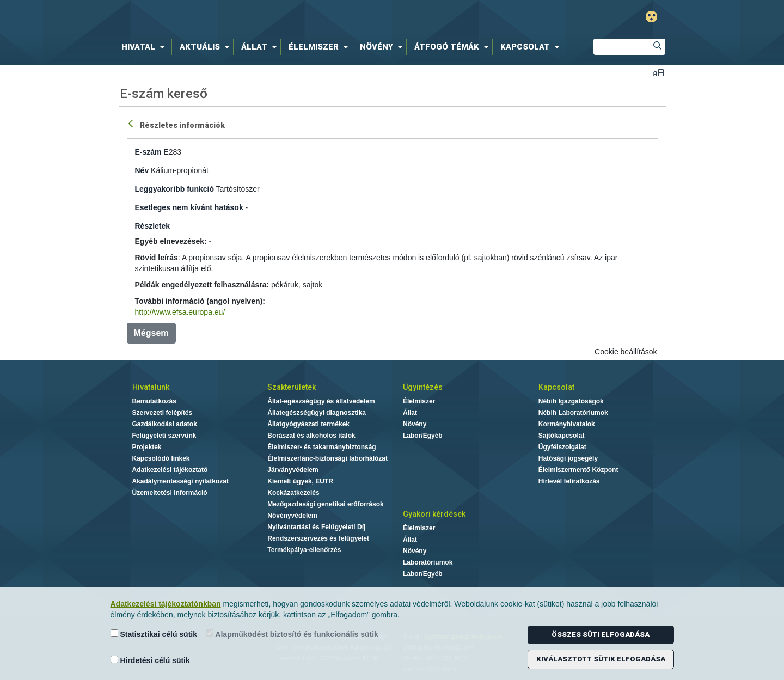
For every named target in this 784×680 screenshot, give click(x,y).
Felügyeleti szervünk (164, 436)
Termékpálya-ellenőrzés (304, 550)
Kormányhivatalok (567, 424)
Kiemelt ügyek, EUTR (300, 481)
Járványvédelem (293, 470)
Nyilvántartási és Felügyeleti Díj (316, 527)
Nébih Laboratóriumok (573, 413)
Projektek (147, 447)
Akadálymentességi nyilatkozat (180, 481)
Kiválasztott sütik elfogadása (601, 659)
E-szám (148, 152)
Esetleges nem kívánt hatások (189, 207)
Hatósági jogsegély (568, 458)
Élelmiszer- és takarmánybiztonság (321, 447)
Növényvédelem (292, 516)
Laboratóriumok (428, 562)
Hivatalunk (151, 387)
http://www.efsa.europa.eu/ (180, 312)
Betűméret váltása (659, 72)
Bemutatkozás (154, 401)
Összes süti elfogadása (601, 635)
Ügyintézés (423, 387)
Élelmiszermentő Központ (578, 470)
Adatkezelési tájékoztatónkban (166, 604)
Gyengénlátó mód (651, 17)
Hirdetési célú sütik (150, 660)
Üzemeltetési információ (170, 493)
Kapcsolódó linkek (161, 458)
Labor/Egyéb (423, 436)
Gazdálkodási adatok (165, 424)
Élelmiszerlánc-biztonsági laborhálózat (327, 458)
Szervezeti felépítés (163, 413)
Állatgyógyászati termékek (308, 424)
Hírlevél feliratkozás (569, 481)
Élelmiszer (419, 401)
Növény (415, 424)
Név (142, 170)
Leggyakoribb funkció (174, 189)
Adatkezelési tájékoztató (170, 470)
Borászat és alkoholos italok (311, 436)
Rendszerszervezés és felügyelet (318, 538)
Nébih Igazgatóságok (571, 401)
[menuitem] (145, 47)
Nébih (276, 17)
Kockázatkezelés (293, 493)
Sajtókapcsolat (562, 436)
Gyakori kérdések (434, 514)
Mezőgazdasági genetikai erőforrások (325, 504)
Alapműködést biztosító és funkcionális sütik (292, 634)
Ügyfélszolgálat (562, 447)
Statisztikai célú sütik (154, 634)
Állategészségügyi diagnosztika (317, 413)
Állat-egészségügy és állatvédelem (321, 401)
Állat (410, 413)
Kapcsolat (556, 387)
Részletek (153, 226)
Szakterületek (292, 387)
